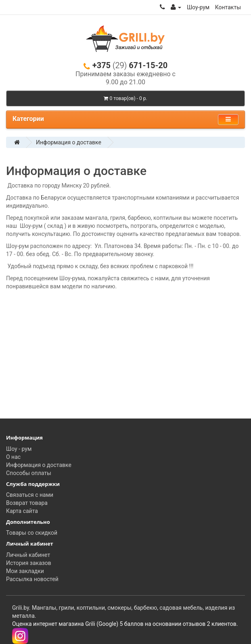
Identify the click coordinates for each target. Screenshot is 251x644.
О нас (13, 457)
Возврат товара (27, 503)
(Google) (107, 624)
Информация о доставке (69, 142)
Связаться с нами (30, 495)
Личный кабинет (28, 555)
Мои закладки (25, 571)
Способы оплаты (29, 473)
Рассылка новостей (32, 579)
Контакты (228, 7)
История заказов (29, 563)
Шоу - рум (19, 449)
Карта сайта (22, 511)
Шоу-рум (198, 7)
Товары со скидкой (32, 533)
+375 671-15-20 (125, 66)
